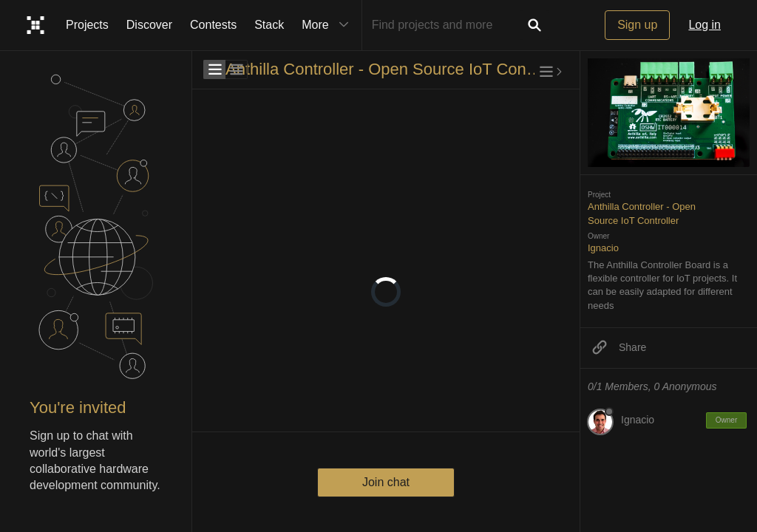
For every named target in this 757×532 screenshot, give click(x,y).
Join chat (386, 482)
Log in (705, 25)
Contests (213, 25)
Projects (87, 25)
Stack (269, 25)
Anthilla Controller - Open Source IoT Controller (384, 69)
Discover (149, 25)
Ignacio (603, 248)
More (328, 25)
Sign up (637, 25)
